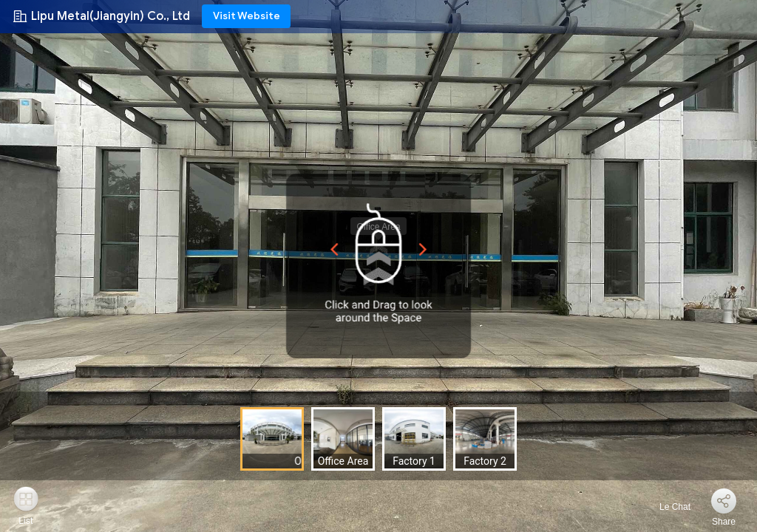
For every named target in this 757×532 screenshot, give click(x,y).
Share (724, 522)
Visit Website (247, 16)
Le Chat (666, 507)
